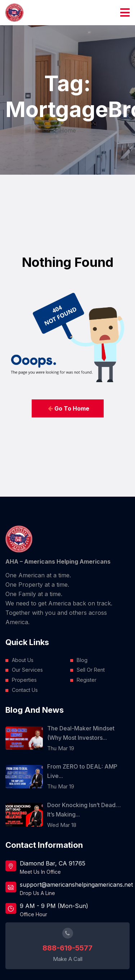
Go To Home (69, 408)
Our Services (27, 670)
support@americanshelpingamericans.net (75, 885)
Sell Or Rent (91, 670)
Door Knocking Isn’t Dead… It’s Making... (84, 810)
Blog (82, 660)
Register (87, 680)
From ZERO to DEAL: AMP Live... (82, 771)
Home (68, 130)
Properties (24, 680)
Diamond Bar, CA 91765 (53, 863)
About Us (23, 660)
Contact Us (25, 690)
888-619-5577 (67, 948)
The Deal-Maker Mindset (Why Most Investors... (81, 733)
